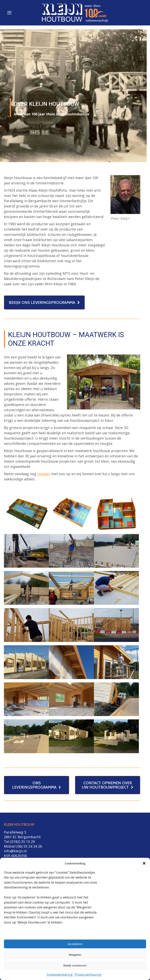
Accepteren (75, 944)
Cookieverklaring (60, 974)
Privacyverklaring (88, 974)
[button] (144, 863)
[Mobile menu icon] (9, 13)
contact (44, 474)
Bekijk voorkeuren (75, 965)
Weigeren (75, 955)
